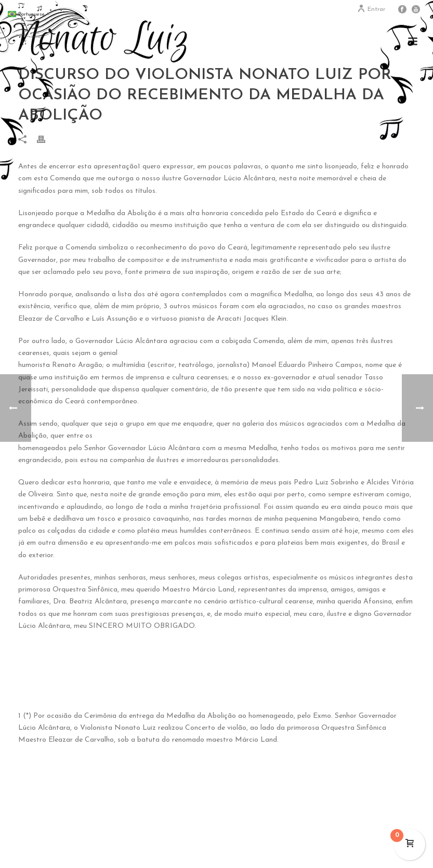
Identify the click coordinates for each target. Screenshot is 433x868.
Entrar (371, 9)
